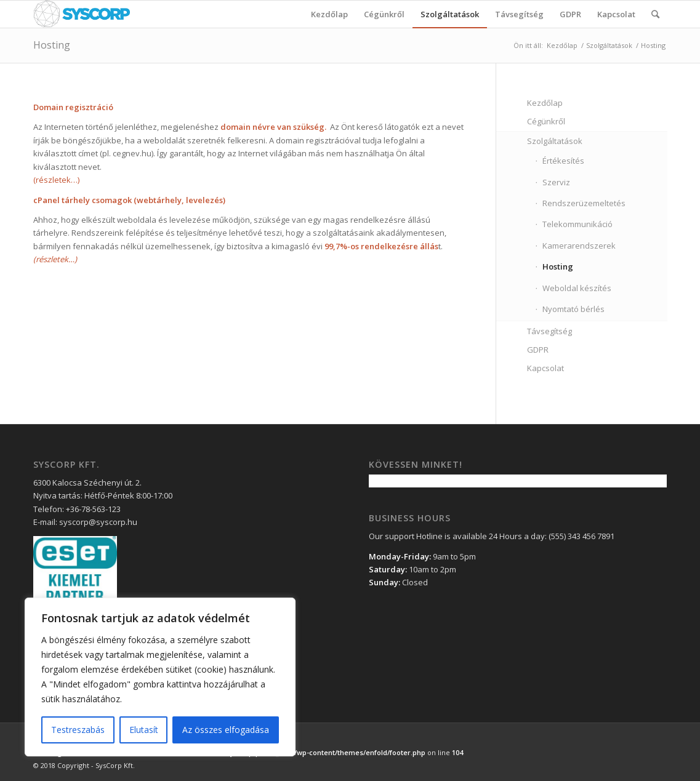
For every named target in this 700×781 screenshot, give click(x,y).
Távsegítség (549, 331)
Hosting (52, 45)
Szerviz (556, 182)
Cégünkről (546, 121)
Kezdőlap (562, 45)
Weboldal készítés (577, 288)
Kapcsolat (545, 368)
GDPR (538, 350)
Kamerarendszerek (579, 246)
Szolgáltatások (609, 45)
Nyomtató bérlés (573, 309)
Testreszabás (78, 730)
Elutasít (144, 730)
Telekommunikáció (577, 224)
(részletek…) (56, 180)
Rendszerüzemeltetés (584, 203)
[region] (160, 677)
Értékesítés (563, 161)
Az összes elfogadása (226, 730)
